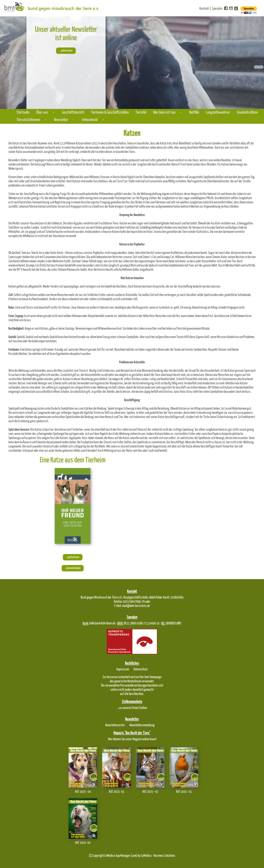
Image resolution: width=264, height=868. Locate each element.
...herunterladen (73, 568)
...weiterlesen (73, 557)
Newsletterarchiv (115, 725)
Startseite (23, 113)
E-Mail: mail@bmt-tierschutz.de (132, 606)
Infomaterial (90, 120)
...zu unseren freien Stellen (132, 708)
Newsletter (61, 120)
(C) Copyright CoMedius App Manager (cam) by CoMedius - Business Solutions (132, 856)
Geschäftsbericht (73, 113)
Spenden (217, 9)
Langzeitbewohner (218, 113)
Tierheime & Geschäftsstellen (110, 113)
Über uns (42, 113)
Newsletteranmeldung (142, 725)
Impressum (123, 669)
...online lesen (66, 51)
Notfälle (194, 113)
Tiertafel (141, 113)
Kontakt (204, 9)
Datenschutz (141, 669)
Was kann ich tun (164, 113)
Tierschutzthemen (28, 120)
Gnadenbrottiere (247, 113)
